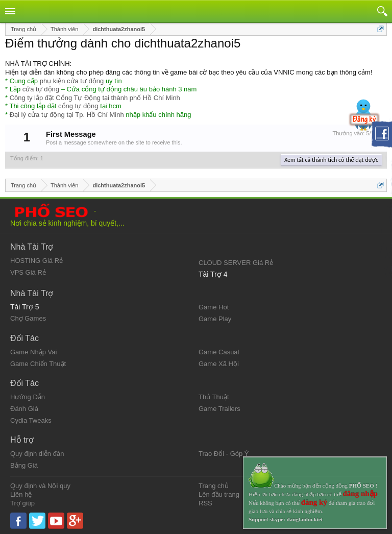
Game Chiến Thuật (38, 364)
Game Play (215, 319)
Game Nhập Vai (33, 352)
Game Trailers (219, 409)
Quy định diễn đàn (37, 454)
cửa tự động (41, 89)
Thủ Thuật (214, 397)
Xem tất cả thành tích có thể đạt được (331, 160)
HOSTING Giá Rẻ (36, 261)
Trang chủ (214, 486)
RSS (205, 503)
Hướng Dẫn (28, 397)
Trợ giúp (22, 503)
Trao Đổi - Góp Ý (224, 454)
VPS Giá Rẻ (28, 272)
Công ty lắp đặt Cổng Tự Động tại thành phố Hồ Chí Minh (95, 98)
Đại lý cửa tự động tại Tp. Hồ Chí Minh (67, 115)
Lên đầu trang (219, 494)
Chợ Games (28, 318)
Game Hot (214, 307)
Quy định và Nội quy (40, 486)
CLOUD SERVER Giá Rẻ (236, 263)
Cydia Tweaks (31, 420)
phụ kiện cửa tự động (72, 81)
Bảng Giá (24, 465)
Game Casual (219, 352)
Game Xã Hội (219, 364)
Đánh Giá (24, 409)
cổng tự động (78, 106)
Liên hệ (21, 494)
